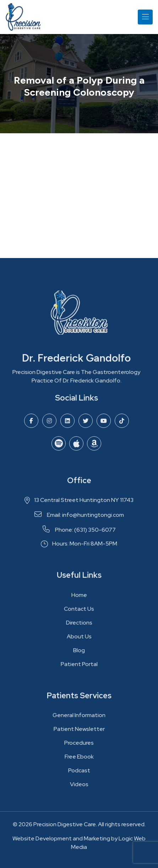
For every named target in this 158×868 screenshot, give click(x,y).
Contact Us (79, 611)
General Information (79, 718)
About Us (79, 639)
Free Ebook (79, 759)
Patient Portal (79, 667)
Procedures (79, 746)
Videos (79, 787)
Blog (79, 653)
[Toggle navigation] (145, 17)
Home (79, 597)
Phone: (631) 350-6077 (79, 532)
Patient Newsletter (79, 732)
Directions (79, 625)
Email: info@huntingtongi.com (79, 517)
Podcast (79, 773)
